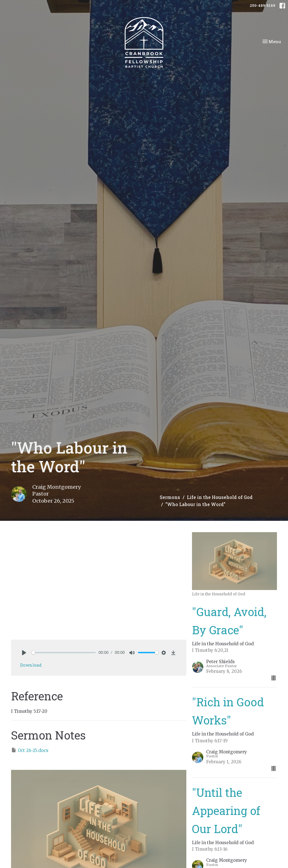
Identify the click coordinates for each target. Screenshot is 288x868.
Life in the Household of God (220, 497)
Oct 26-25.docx (30, 750)
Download (31, 665)
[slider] (64, 653)
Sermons (170, 497)
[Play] (24, 653)
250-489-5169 (263, 5)
